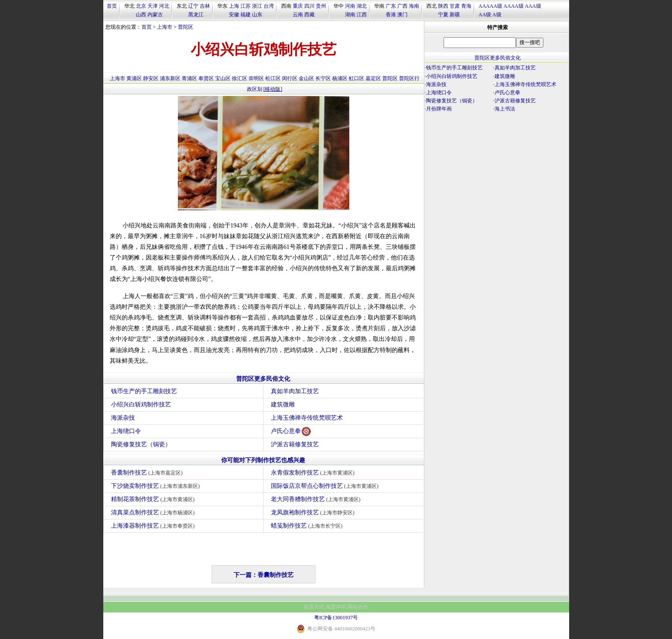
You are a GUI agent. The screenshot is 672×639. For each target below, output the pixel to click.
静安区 (151, 78)
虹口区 (357, 78)
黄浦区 (134, 78)
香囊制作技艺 (148, 473)
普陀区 (186, 27)
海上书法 (505, 109)
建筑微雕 (283, 405)
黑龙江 (196, 15)
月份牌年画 (439, 109)
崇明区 (256, 78)
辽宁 (193, 6)
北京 (141, 6)
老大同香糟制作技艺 (317, 499)
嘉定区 (373, 78)
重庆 (298, 6)
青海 (466, 6)
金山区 (306, 78)
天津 (153, 6)
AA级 (485, 15)
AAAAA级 (490, 6)
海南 (414, 6)
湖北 (362, 6)
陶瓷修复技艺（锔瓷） (141, 444)
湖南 (350, 15)
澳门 (402, 15)
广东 (391, 6)
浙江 (257, 6)
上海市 (165, 27)
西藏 (309, 15)
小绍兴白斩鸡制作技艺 (141, 405)
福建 (246, 15)
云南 (298, 15)
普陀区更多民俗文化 (263, 379)
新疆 (455, 15)
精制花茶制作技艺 (154, 499)
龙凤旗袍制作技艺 (314, 512)
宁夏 (443, 15)
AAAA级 (514, 6)
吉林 (205, 6)
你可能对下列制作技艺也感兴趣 (263, 460)
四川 (309, 6)
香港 (391, 15)
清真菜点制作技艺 (154, 512)
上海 (234, 6)
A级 (497, 15)
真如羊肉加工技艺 (295, 391)
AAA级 (533, 6)
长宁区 (323, 78)
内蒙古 (155, 15)
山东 (257, 15)
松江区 (273, 78)
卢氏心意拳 (291, 431)
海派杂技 (123, 418)
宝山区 (223, 78)
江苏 (246, 6)
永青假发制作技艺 (314, 473)
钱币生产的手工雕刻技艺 (144, 391)
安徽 (234, 15)
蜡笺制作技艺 (308, 526)
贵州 (321, 6)
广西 (402, 6)
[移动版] (273, 89)
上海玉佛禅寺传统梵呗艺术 (307, 418)
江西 (362, 15)
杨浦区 (340, 78)
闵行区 (290, 78)
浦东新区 (170, 78)
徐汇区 (240, 78)
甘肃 (455, 6)
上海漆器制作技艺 (154, 526)
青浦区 (189, 78)
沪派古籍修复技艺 (295, 444)
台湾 (269, 6)
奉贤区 (206, 78)
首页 (112, 6)
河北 (164, 6)
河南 (350, 6)
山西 (141, 15)
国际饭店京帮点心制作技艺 (326, 486)
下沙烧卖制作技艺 (157, 486)
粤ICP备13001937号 (336, 618)
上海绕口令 (126, 431)
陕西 (443, 6)
